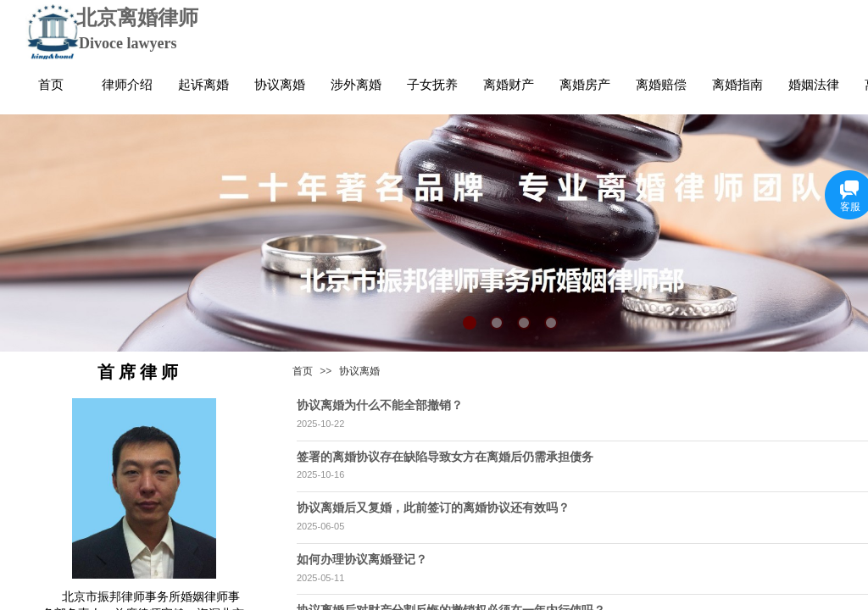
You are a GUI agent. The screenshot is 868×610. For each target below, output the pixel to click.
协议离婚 (359, 371)
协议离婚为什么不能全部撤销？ (380, 405)
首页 (303, 371)
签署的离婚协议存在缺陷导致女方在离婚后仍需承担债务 (445, 457)
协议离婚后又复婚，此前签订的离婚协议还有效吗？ (433, 507)
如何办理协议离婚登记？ (362, 559)
